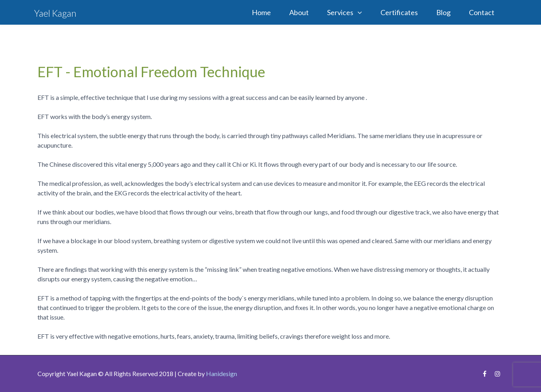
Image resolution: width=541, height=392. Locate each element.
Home (261, 12)
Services (340, 12)
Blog (443, 12)
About (299, 12)
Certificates (399, 12)
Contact (482, 12)
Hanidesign (221, 373)
